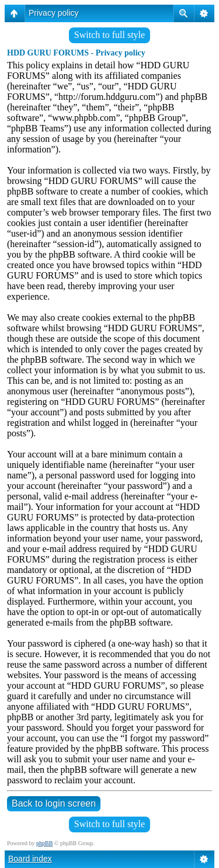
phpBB (44, 843)
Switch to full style (109, 35)
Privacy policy (54, 13)
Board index (30, 859)
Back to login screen (54, 803)
